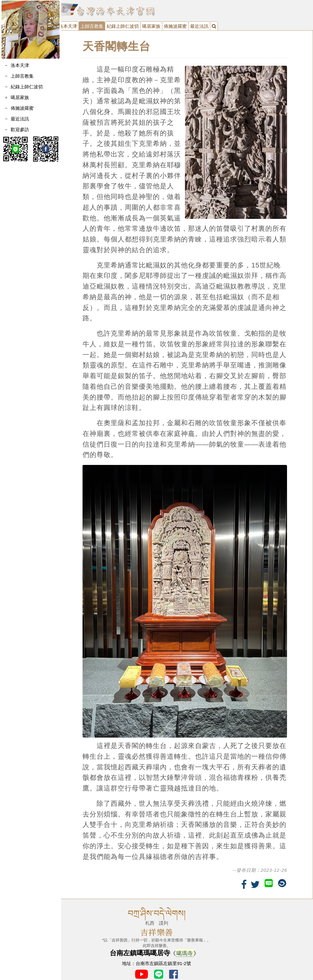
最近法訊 (20, 119)
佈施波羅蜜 (22, 108)
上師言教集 (22, 76)
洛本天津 (20, 65)
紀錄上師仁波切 (27, 87)
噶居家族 (20, 97)
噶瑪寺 (185, 949)
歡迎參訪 (20, 129)
